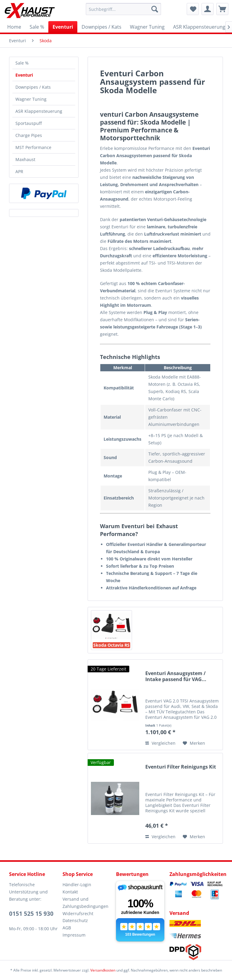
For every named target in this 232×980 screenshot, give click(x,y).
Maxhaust (25, 159)
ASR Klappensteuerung (39, 111)
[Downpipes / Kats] (101, 27)
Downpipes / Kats (33, 87)
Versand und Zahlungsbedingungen (85, 903)
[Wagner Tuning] (147, 27)
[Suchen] (155, 9)
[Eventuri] (63, 27)
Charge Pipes (29, 135)
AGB (67, 928)
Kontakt (70, 892)
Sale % (22, 63)
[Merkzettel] (193, 9)
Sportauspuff (29, 123)
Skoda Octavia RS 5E (111, 645)
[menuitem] (124, 9)
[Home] (14, 27)
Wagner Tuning (31, 99)
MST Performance (33, 147)
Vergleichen (160, 743)
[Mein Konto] (208, 9)
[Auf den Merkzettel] (194, 743)
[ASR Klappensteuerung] (199, 27)
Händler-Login (77, 885)
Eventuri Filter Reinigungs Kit (181, 767)
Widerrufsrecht (78, 913)
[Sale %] (37, 27)
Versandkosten (103, 970)
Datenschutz (75, 920)
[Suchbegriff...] (124, 9)
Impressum (74, 935)
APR (19, 171)
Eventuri (24, 75)
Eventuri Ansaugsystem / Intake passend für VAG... (176, 676)
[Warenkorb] (222, 9)
